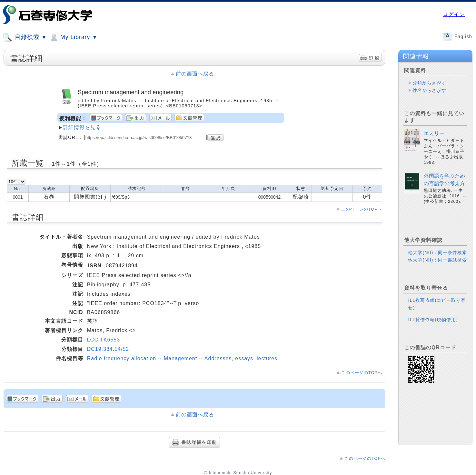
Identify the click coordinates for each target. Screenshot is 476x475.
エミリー (434, 133)
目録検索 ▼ (25, 37)
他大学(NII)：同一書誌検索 (437, 260)
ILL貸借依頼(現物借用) (433, 320)
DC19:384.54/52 (108, 349)
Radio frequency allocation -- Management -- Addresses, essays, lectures (182, 358)
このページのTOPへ (362, 209)
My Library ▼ (73, 37)
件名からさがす (429, 90)
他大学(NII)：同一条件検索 (437, 252)
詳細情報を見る (82, 127)
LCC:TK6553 (104, 340)
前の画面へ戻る (195, 74)
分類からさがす (429, 83)
